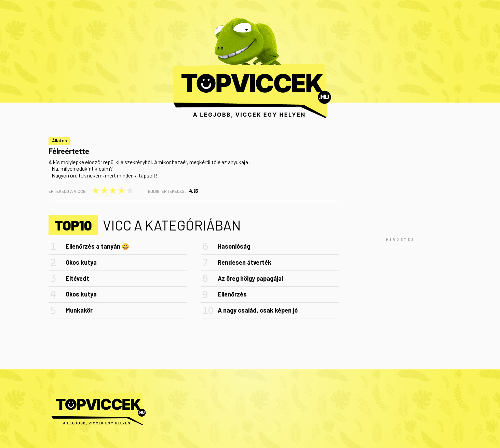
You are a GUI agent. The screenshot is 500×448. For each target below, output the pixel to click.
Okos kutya (81, 262)
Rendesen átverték (245, 262)
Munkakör (79, 310)
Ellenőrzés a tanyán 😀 (97, 246)
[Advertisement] (401, 239)
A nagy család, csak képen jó (258, 310)
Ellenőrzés (232, 294)
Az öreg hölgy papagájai (250, 278)
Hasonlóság (234, 246)
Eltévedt (77, 278)
